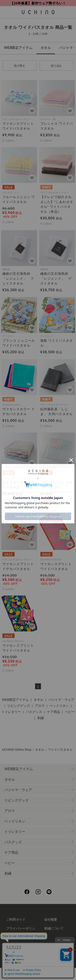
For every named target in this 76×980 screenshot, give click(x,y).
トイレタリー (11, 712)
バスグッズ (34, 712)
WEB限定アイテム (18, 48)
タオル (46, 48)
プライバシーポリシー (21, 931)
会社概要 (51, 919)
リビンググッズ (18, 706)
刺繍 (41, 718)
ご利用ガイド (16, 919)
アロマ (40, 706)
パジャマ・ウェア (61, 699)
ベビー (70, 712)
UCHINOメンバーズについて (59, 947)
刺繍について (54, 928)
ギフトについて (17, 944)
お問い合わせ (38, 961)
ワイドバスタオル (60, 749)
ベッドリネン (59, 706)
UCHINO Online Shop (17, 749)
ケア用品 (54, 712)
